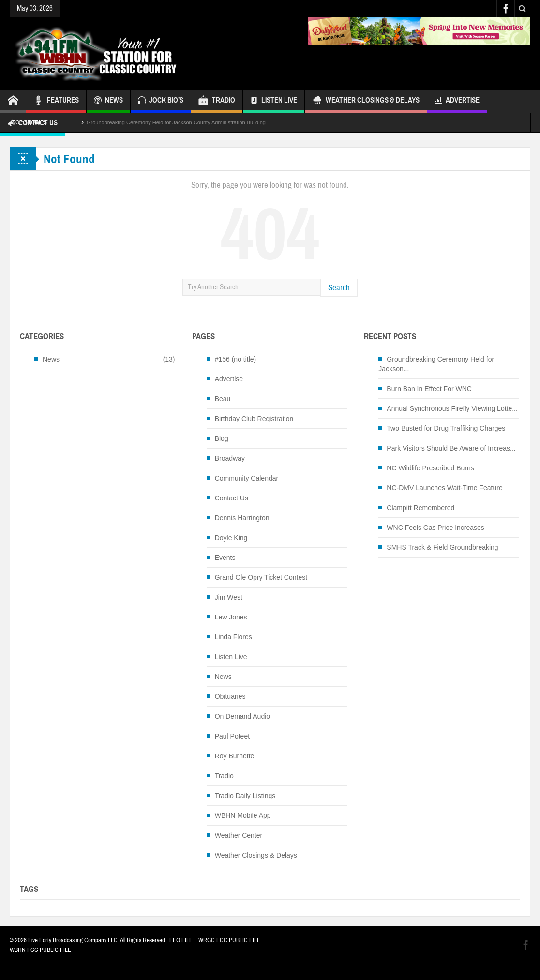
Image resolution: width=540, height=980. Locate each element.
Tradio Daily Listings (245, 796)
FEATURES (56, 101)
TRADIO (217, 101)
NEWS (108, 101)
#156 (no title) (236, 359)
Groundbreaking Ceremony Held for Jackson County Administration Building (176, 122)
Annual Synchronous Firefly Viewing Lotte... (452, 408)
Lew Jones (231, 617)
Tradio (224, 776)
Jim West (229, 597)
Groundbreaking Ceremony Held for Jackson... (436, 364)
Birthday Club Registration (254, 419)
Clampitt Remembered (420, 508)
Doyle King (231, 538)
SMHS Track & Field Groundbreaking (442, 547)
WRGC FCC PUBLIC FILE (229, 940)
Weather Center (239, 835)
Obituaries (230, 696)
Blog (222, 438)
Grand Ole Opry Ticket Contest (261, 577)
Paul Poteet (232, 736)
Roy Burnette (235, 756)
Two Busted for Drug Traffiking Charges (446, 428)
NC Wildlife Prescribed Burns (430, 468)
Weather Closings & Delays (366, 101)
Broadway (230, 458)
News (51, 359)
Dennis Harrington (242, 518)
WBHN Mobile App (243, 815)
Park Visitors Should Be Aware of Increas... (451, 448)
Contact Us (232, 498)
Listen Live (274, 101)
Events (225, 558)
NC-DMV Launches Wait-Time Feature (444, 488)
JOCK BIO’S (161, 101)
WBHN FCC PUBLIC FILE (40, 950)
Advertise (457, 101)
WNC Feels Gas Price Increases (435, 528)
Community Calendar (247, 478)
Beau (223, 399)
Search (339, 288)
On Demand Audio (242, 716)
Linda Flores (233, 637)
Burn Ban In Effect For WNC (429, 389)
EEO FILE (181, 940)
